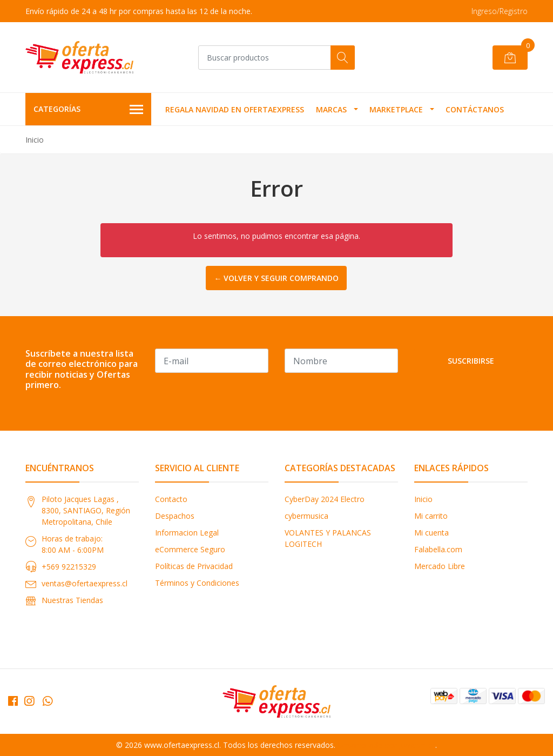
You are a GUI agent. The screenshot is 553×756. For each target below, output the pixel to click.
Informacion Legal (187, 533)
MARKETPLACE (396, 109)
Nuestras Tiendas (72, 600)
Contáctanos (475, 109)
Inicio (423, 499)
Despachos (175, 516)
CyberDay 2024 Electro (325, 499)
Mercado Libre (440, 566)
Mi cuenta (431, 533)
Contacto (171, 499)
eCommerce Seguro (190, 549)
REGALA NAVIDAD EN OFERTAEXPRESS (235, 109)
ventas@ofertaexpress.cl (85, 583)
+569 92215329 (69, 567)
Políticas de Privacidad (194, 566)
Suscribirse (471, 361)
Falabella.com (438, 549)
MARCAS (331, 109)
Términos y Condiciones (197, 583)
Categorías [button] (88, 110)
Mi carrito (431, 516)
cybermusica (306, 516)
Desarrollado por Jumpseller (386, 745)
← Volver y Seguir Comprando (276, 278)
